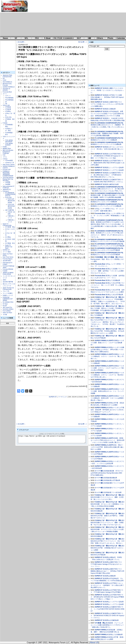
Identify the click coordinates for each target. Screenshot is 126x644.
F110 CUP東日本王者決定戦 (11, 206)
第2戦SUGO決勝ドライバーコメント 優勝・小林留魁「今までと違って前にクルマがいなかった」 (107, 523)
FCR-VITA (8, 117)
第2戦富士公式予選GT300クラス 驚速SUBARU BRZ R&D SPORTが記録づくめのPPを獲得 (108, 163)
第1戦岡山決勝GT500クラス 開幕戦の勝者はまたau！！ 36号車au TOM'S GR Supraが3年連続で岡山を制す (107, 571)
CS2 (4, 155)
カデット (8, 96)
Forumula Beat (7, 92)
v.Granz (5, 159)
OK (6, 104)
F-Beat (47, 38)
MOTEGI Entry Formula (7, 84)
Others (100, 38)
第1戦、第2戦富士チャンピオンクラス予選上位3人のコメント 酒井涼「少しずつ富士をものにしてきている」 (107, 235)
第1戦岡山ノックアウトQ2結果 (113, 602)
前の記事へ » (83, 42)
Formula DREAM (8, 269)
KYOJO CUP (7, 170)
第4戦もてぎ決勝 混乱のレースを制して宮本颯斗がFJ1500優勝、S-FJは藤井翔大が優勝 (107, 308)
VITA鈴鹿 (8, 109)
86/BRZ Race (7, 148)
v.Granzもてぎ (10, 163)
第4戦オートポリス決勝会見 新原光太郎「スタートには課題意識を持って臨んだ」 (107, 398)
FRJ (37, 38)
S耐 (89, 38)
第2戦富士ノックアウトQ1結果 (113, 170)
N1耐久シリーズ (8, 295)
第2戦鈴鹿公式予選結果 (112, 480)
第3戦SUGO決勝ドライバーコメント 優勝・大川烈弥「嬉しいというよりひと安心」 (107, 497)
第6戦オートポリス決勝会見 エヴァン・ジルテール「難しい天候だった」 (107, 356)
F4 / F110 (58, 38)
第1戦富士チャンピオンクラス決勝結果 (104, 202)
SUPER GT (6, 250)
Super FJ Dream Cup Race (9, 247)
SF (16, 38)
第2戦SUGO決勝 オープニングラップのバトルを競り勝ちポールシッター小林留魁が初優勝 (107, 529)
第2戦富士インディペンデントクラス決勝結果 (106, 144)
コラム (5, 157)
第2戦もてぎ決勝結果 (113, 280)
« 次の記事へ (21, 42)
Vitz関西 (8, 184)
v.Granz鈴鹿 (9, 160)
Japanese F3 (7, 189)
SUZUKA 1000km (8, 309)
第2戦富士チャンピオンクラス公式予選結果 (105, 250)
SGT (79, 38)
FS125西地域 (9, 100)
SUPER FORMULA (9, 87)
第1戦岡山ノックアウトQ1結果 (113, 604)
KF (6, 102)
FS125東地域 (9, 98)
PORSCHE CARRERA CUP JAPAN (8, 299)
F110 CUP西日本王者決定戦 (11, 201)
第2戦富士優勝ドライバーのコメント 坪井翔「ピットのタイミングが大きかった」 (107, 90)
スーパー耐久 (7, 252)
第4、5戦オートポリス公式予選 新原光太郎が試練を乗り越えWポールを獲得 (107, 447)
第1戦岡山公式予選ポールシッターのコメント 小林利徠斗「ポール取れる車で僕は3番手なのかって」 (107, 585)
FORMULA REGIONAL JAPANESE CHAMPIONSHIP (8, 174)
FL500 (5, 147)
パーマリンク (62, 397)
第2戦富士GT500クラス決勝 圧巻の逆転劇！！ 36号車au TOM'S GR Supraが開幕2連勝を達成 (107, 97)
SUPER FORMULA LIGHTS (104, 341)
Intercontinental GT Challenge (9, 187)
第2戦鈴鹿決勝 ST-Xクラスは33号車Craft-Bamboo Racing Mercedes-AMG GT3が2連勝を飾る (107, 473)
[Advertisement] (63, 18)
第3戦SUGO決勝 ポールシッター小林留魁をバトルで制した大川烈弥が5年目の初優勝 (107, 504)
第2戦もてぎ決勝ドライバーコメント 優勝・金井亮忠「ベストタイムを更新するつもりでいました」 (108, 271)
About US (94, 642)
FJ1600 (5, 271)
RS (4, 78)
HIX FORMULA (7, 82)
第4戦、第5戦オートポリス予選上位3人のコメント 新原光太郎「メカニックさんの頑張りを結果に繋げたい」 (108, 440)
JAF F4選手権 (9, 210)
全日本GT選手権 (8, 282)
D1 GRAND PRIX (8, 302)
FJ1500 (5, 123)
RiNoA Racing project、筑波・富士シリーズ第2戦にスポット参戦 (107, 259)
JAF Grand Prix (7, 307)
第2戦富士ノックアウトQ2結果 (113, 168)
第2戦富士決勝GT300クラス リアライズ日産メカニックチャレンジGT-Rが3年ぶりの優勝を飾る (107, 104)
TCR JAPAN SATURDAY (9, 141)
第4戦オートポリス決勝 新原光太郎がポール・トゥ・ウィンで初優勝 (107, 391)
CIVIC (5, 80)
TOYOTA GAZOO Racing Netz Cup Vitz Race (8, 179)
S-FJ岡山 (8, 237)
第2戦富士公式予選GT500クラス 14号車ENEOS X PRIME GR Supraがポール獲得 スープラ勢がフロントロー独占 (107, 156)
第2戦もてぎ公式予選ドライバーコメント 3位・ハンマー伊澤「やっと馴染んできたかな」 (108, 285)
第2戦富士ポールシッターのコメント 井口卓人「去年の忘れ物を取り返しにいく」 (107, 149)
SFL (26, 38)
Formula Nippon (8, 259)
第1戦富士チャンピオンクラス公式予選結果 (105, 255)
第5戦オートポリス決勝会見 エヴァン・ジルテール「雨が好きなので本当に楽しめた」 (107, 375)
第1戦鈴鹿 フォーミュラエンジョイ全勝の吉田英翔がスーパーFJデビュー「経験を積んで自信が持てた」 (107, 625)
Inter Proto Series (8, 257)
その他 (5, 314)
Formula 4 (6, 191)
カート (5, 94)
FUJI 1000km (7, 311)
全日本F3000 (7, 261)
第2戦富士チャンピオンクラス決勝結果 (104, 140)
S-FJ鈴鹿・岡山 (10, 227)
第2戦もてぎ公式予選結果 (114, 295)
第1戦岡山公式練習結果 (111, 620)
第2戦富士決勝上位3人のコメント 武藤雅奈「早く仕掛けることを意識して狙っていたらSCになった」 (107, 127)
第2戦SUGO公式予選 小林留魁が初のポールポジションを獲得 (107, 548)
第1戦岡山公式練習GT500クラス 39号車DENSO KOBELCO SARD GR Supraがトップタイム (108, 616)
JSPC (4, 280)
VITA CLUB (6, 105)
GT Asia (5, 304)
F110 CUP (8, 197)
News (5, 38)
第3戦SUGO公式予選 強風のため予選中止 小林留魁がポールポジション (107, 516)
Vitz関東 (8, 182)
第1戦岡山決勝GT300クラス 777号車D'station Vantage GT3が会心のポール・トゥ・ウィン (107, 564)
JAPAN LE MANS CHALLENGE (8, 273)
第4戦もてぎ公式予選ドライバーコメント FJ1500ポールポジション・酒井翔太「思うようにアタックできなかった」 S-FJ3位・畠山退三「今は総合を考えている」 (108, 322)
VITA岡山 (8, 111)
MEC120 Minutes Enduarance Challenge (8, 152)
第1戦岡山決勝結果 (109, 576)
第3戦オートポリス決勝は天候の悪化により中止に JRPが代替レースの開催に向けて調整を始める (107, 350)
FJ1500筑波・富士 (101, 257)
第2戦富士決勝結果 (109, 109)
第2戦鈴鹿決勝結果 (111, 478)
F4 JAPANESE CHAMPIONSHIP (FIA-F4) (11, 194)
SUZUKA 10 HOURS (6, 89)
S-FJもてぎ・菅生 (115, 297)
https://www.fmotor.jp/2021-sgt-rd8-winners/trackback (54, 439)
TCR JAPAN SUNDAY (9, 144)
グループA (6, 291)
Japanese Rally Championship (7, 76)
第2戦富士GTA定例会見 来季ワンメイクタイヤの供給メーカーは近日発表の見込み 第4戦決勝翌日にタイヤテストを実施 (107, 114)
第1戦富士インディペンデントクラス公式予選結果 (108, 246)
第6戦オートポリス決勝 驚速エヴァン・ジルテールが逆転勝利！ (107, 343)
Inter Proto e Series (9, 165)
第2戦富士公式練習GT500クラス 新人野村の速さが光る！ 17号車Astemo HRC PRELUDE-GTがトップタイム (107, 175)
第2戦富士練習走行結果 (111, 184)
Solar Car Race (7, 313)
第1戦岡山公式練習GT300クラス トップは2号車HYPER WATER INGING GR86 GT (108, 609)
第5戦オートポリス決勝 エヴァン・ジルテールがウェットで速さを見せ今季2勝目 (107, 368)
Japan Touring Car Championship (8, 288)
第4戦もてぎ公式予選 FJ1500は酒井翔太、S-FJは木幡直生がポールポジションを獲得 (107, 331)
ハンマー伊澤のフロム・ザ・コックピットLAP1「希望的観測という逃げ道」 (107, 216)
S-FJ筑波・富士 (10, 243)
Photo (110, 38)
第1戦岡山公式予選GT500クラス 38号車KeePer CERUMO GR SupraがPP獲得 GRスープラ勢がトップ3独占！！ (108, 597)
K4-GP (5, 306)
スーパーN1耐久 (8, 293)
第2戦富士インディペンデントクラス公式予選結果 (108, 241)
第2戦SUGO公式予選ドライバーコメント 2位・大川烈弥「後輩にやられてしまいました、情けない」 (108, 541)
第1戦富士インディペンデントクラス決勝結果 (106, 206)
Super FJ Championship (7, 225)
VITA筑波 (8, 107)
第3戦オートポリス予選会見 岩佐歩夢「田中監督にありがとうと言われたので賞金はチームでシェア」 (107, 410)
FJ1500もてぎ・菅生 (102, 297)
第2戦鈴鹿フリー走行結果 (113, 492)
